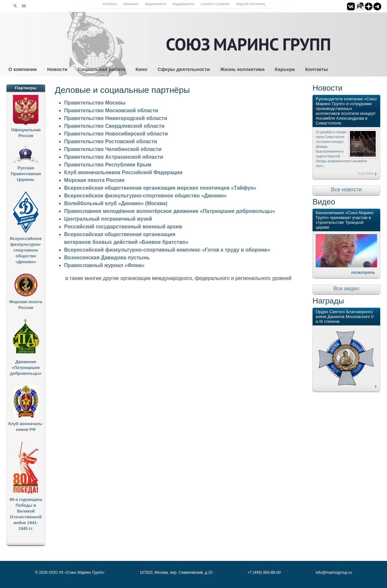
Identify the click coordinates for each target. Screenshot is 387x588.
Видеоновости (156, 4)
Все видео (346, 289)
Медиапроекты (184, 4)
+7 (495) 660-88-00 (264, 573)
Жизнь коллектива (242, 69)
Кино (141, 69)
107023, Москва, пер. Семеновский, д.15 (176, 573)
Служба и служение (215, 4)
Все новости (346, 189)
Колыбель (110, 4)
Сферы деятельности (184, 69)
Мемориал (131, 4)
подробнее (366, 173)
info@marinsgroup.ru (334, 573)
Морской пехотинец (250, 4)
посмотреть (363, 273)
